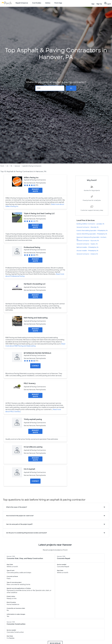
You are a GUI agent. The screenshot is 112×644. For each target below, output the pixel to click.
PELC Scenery (30, 383)
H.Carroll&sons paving (33, 447)
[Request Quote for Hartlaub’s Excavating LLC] (35, 296)
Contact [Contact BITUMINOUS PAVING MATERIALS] (35, 366)
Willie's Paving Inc (31, 178)
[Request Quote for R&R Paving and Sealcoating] (35, 330)
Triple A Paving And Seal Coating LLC (39, 213)
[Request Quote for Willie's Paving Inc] (35, 190)
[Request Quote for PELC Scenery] (35, 395)
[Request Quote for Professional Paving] (35, 260)
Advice (48, 3)
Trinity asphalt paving (33, 419)
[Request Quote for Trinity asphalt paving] (35, 431)
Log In (107, 3)
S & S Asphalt (29, 469)
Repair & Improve (22, 3)
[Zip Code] (50, 88)
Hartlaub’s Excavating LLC (35, 284)
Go (71, 88)
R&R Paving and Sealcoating (36, 318)
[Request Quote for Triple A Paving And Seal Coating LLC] (35, 226)
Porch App (58, 3)
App (93, 4)
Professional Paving (32, 247)
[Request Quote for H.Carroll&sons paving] (35, 459)
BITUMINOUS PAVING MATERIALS (37, 353)
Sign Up (99, 4)
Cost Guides (37, 3)
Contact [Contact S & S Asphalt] (35, 481)
